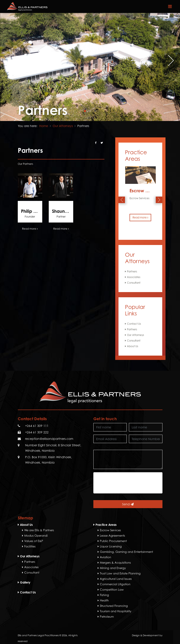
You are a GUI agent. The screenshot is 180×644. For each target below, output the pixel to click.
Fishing (104, 595)
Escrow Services (146, 191)
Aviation (105, 557)
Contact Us (134, 324)
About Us (133, 346)
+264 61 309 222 (37, 432)
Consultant (134, 283)
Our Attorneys (63, 126)
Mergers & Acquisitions (115, 563)
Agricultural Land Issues (116, 579)
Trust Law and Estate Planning (120, 573)
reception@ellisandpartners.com (49, 439)
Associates (134, 277)
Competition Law (112, 590)
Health (104, 600)
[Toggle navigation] (170, 6)
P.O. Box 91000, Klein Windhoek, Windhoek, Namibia (49, 460)
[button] (85, 111)
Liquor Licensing (111, 546)
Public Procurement (113, 541)
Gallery (25, 582)
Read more (30, 229)
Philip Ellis (31, 211)
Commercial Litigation (115, 584)
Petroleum (107, 617)
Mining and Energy (113, 568)
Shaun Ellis (63, 211)
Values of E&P (34, 541)
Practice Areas (106, 525)
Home (44, 126)
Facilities (30, 546)
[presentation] (144, 60)
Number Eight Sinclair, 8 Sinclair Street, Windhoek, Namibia (53, 448)
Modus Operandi (36, 536)
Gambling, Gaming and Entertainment (126, 552)
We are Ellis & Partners (39, 530)
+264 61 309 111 (37, 426)
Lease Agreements (112, 536)
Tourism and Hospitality (116, 611)
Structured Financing (114, 606)
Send (128, 504)
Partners (132, 271)
